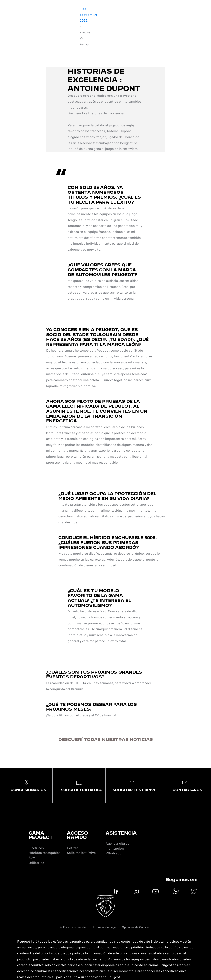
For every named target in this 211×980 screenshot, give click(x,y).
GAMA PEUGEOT (41, 835)
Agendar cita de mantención (117, 846)
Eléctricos (36, 848)
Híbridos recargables (44, 853)
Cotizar (72, 848)
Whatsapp (114, 853)
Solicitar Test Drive (81, 853)
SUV (32, 858)
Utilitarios (36, 863)
